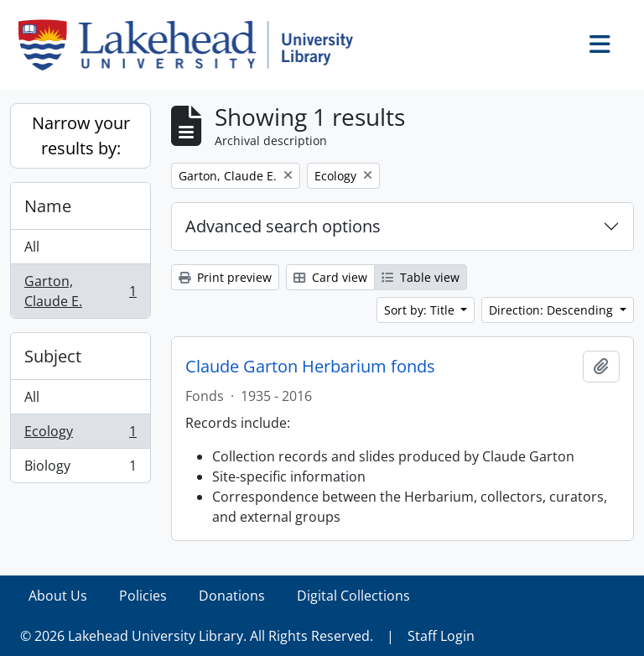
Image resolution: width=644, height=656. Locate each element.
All (32, 247)
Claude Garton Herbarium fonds (310, 367)
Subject (53, 356)
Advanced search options (283, 226)
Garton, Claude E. (80, 291)
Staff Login (441, 636)
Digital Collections (353, 596)
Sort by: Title (421, 310)
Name (48, 206)
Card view (330, 277)
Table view (421, 277)
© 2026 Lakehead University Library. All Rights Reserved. (197, 636)
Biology (80, 469)
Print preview (225, 277)
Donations (232, 596)
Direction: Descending (553, 310)
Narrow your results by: (81, 135)
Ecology (80, 435)
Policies (143, 596)
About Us (58, 596)
